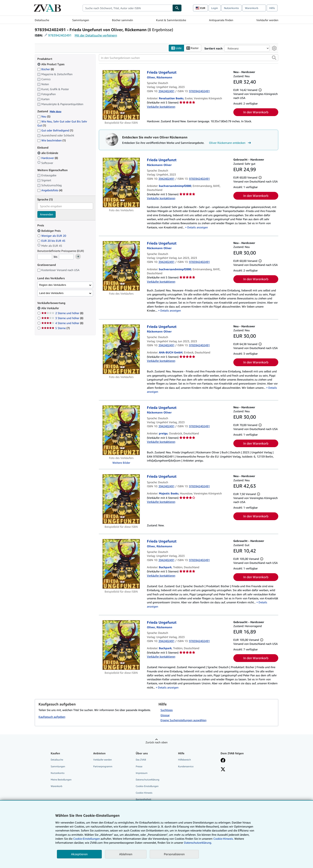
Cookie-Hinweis (144, 793)
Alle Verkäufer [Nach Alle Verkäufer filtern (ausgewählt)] (51, 308)
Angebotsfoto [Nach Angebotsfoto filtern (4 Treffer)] (50, 190)
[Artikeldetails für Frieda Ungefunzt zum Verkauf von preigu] (121, 430)
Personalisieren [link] (174, 854)
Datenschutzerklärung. (198, 843)
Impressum (142, 773)
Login (215, 8)
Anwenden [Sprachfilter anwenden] (47, 215)
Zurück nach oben (156, 742)
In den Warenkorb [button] (256, 112)
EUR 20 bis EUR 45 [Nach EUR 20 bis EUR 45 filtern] (52, 241)
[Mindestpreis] (45, 257)
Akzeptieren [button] (79, 854)
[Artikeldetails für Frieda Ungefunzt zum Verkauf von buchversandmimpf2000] (121, 183)
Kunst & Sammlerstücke (171, 20)
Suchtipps (167, 710)
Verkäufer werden (267, 20)
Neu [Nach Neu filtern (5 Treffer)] (44, 117)
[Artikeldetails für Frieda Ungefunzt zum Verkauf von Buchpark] (121, 564)
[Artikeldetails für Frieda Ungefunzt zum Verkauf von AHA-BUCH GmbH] (121, 349)
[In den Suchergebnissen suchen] (189, 58)
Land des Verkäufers (51, 293)
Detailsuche (42, 20)
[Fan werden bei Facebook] (223, 761)
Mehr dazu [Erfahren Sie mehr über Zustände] (55, 111)
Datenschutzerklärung (148, 780)
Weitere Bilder (121, 463)
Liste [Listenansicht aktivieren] (176, 48)
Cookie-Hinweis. (223, 839)
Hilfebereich (184, 760)
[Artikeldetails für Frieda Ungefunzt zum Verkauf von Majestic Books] (121, 499)
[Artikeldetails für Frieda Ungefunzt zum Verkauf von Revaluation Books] (121, 95)
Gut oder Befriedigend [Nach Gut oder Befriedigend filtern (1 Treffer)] (55, 131)
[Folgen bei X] (223, 770)
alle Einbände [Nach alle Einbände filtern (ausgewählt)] (48, 153)
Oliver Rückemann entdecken (230, 143)
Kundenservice (186, 766)
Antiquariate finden (221, 20)
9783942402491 (60, 35)
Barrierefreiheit (144, 799)
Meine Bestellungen (61, 780)
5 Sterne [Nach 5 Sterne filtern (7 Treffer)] (55, 328)
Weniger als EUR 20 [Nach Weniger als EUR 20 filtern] (52, 236)
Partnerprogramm (103, 766)
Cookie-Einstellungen (87, 839)
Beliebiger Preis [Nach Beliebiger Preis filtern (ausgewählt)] (49, 231)
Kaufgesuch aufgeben (52, 717)
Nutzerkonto (231, 8)
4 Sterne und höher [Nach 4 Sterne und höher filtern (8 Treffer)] (62, 323)
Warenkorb (56, 786)
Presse (139, 766)
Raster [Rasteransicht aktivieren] (193, 48)
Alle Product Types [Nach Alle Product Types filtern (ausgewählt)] (51, 64)
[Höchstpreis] (66, 257)
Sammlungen (81, 20)
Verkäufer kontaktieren (161, 107)
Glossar (165, 715)
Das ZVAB (141, 760)
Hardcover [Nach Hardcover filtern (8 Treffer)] (48, 158)
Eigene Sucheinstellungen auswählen (183, 720)
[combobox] (128, 8)
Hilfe (272, 8)
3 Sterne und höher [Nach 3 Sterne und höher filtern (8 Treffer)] (62, 318)
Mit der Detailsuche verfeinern (96, 35)
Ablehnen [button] (126, 854)
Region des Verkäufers (53, 285)
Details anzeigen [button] (198, 227)
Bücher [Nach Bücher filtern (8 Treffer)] (46, 69)
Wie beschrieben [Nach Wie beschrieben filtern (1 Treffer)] (52, 141)
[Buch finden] (177, 8)
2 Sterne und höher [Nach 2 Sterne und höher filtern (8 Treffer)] (62, 313)
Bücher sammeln (122, 20)
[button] (274, 58)
